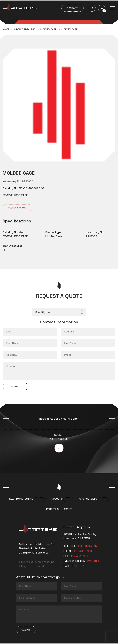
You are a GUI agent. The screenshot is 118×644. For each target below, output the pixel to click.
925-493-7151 (79, 557)
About (68, 510)
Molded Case (48, 29)
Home (6, 29)
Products (56, 499)
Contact (72, 8)
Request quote (17, 208)
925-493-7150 (82, 552)
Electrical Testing (21, 499)
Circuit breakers (25, 29)
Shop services (88, 499)
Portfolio (52, 510)
